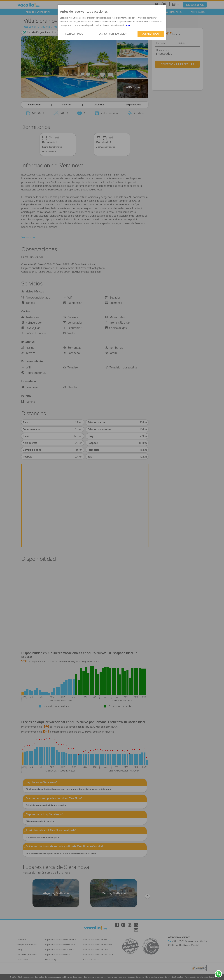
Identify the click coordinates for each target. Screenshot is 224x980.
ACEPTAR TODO (151, 34)
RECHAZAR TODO (74, 34)
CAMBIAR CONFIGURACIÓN (113, 34)
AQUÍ (128, 25)
